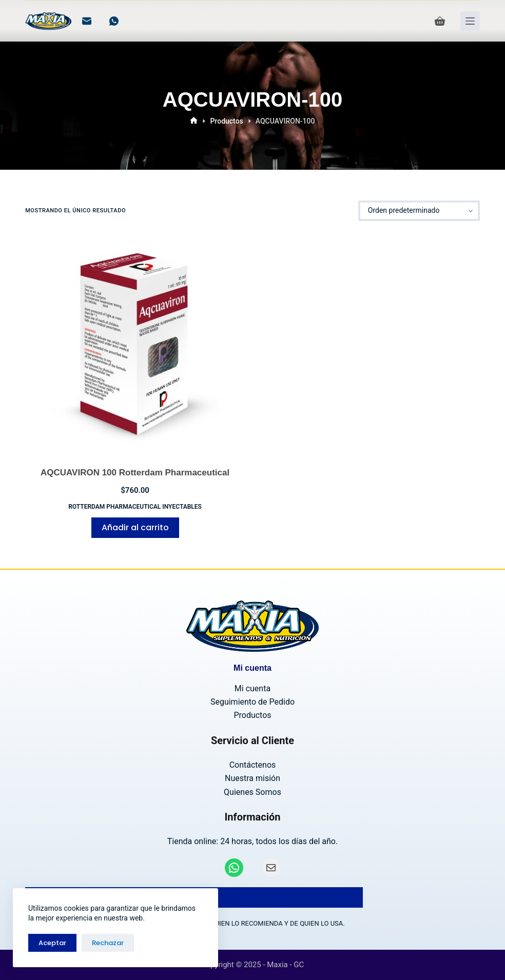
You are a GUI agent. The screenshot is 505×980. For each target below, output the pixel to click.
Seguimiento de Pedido (252, 702)
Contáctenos (253, 765)
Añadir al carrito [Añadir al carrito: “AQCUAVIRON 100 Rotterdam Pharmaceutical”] (135, 527)
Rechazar (108, 943)
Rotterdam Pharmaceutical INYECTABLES (135, 507)
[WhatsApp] (114, 21)
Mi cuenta (252, 688)
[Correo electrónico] (87, 21)
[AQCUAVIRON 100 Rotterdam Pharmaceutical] (135, 344)
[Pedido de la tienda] (419, 211)
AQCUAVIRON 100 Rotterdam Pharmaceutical (135, 473)
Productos (252, 715)
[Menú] (470, 21)
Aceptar (52, 943)
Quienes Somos (252, 792)
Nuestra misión (252, 778)
